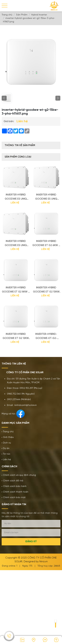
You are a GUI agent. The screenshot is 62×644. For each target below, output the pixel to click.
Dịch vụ (7, 443)
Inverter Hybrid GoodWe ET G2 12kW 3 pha (16, 337)
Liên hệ (7, 460)
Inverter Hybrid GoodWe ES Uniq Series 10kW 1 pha (46, 197)
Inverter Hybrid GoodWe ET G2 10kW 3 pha (46, 290)
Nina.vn (43, 562)
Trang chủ (8, 432)
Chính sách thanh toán (16, 492)
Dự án (6, 448)
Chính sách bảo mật (14, 498)
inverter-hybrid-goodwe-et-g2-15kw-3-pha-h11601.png (46, 337)
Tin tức (7, 454)
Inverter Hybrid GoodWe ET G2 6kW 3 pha (46, 244)
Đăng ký (31, 542)
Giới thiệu (8, 437)
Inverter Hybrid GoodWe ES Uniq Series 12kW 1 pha (16, 244)
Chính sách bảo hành (15, 486)
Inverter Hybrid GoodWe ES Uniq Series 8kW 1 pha (16, 197)
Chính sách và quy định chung (19, 475)
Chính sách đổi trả (13, 481)
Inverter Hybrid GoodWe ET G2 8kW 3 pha (16, 290)
